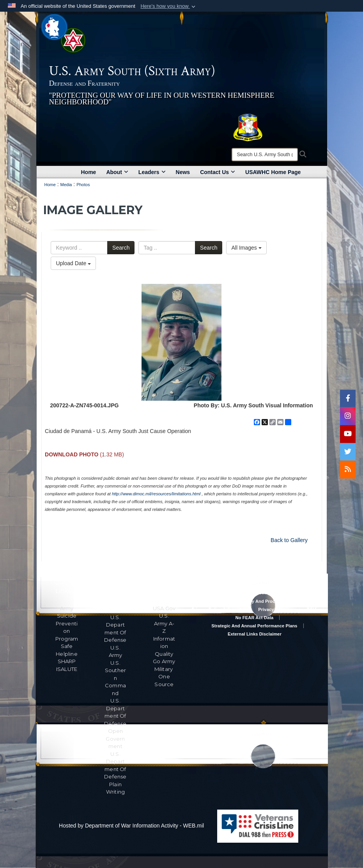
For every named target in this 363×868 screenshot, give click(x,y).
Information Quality (164, 646)
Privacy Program (276, 609)
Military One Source (164, 677)
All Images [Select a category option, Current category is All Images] (246, 248)
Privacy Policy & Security (218, 609)
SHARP (67, 661)
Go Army (164, 661)
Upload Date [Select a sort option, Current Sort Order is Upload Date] (73, 263)
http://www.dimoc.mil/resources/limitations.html (156, 494)
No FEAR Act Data (255, 618)
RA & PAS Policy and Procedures (255, 601)
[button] (169, 6)
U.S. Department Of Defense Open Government (115, 723)
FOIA (312, 609)
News (183, 172)
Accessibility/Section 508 (255, 593)
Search (121, 248)
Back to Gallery (289, 540)
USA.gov (164, 608)
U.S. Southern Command (115, 678)
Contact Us (218, 172)
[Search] (265, 155)
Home (89, 172)
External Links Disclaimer (255, 634)
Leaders (152, 172)
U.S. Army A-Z (164, 623)
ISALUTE (67, 669)
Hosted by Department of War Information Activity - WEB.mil (131, 826)
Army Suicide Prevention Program (67, 623)
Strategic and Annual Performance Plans (254, 626)
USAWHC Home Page (273, 172)
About (117, 172)
